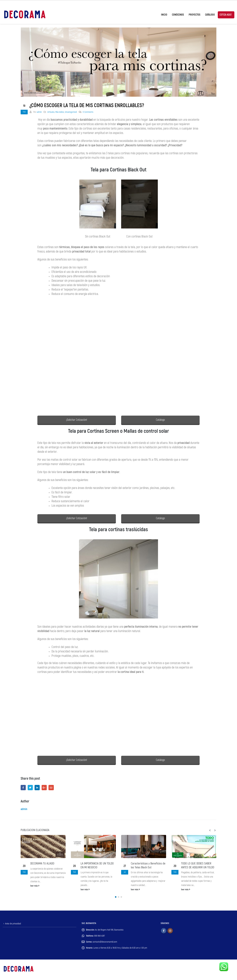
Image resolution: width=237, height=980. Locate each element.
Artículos (51, 112)
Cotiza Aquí (226, 15)
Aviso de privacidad (13, 924)
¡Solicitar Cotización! (77, 420)
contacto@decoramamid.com (105, 942)
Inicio (164, 15)
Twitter (30, 787)
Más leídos (60, 112)
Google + (44, 787)
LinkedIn (37, 787)
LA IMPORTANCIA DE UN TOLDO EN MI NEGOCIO (97, 865)
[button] (116, 897)
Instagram (170, 931)
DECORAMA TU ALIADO (42, 863)
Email (51, 787)
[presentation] (210, 830)
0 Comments (88, 112)
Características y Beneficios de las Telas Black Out (148, 865)
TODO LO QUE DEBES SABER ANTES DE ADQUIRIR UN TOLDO (198, 865)
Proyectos (195, 15)
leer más (35, 886)
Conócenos (178, 15)
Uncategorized (71, 112)
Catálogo (210, 15)
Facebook (23, 787)
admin (39, 112)
